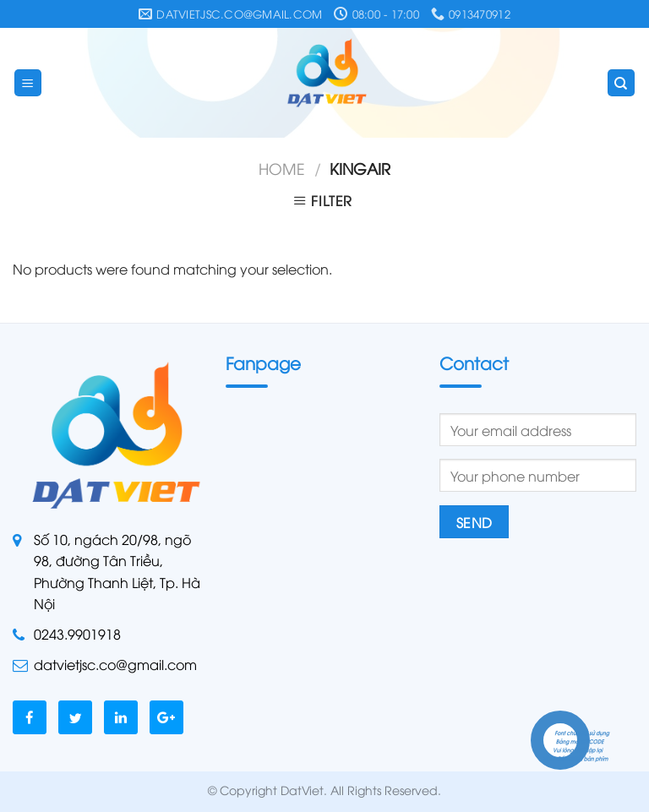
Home (282, 168)
